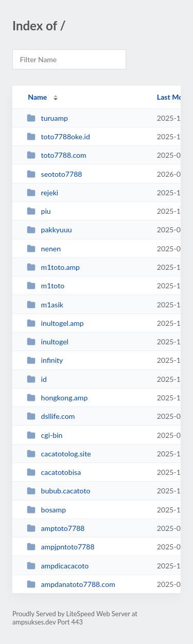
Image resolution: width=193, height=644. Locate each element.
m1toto (46, 286)
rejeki (42, 192)
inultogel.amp (55, 323)
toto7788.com (56, 155)
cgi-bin (45, 435)
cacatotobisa (54, 472)
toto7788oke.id (58, 136)
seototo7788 (54, 174)
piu (39, 211)
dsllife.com (51, 416)
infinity (45, 360)
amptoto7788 (56, 528)
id (37, 379)
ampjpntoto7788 (60, 547)
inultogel (48, 342)
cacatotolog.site (59, 454)
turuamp (47, 118)
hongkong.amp (57, 398)
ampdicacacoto (58, 566)
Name (37, 97)
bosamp (46, 510)
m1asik (45, 305)
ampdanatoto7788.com (71, 584)
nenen (44, 249)
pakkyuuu (49, 229)
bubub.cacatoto (58, 491)
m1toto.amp (53, 267)
